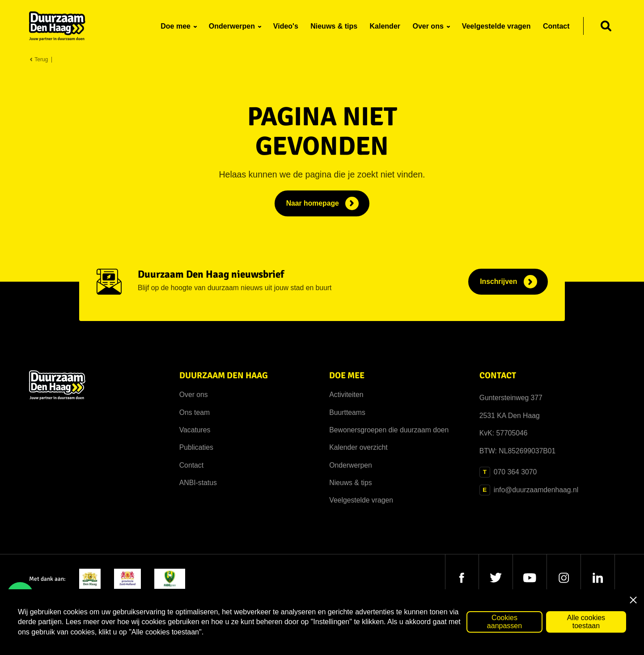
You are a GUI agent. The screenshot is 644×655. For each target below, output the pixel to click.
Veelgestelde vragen (361, 500)
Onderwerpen (350, 465)
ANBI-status (198, 483)
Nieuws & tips (350, 483)
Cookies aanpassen (504, 622)
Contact (191, 465)
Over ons (194, 395)
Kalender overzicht (358, 447)
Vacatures (195, 430)
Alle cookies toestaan (586, 622)
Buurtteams (347, 412)
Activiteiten (346, 395)
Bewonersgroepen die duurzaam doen (389, 430)
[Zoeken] (606, 26)
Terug (38, 60)
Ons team (195, 412)
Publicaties (196, 447)
